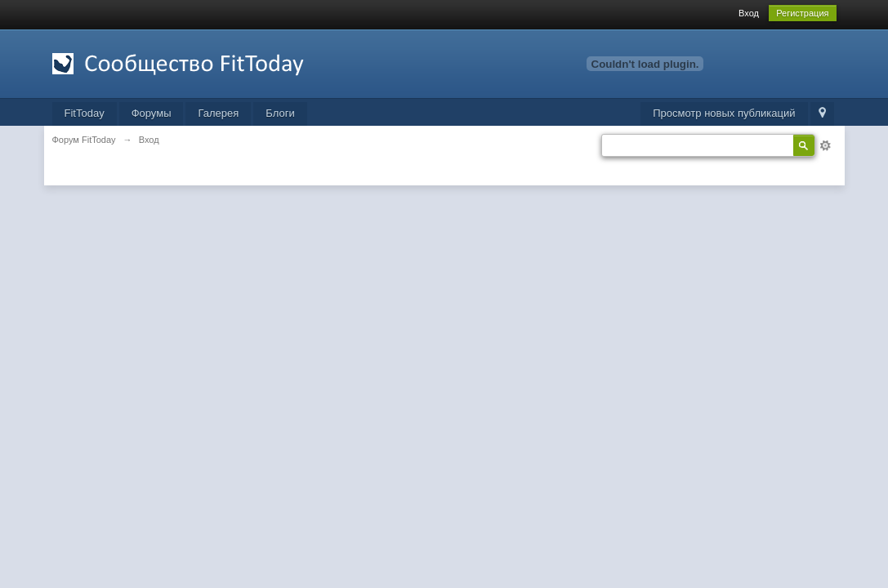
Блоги (280, 113)
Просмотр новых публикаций (724, 113)
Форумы (152, 113)
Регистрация (802, 13)
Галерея (218, 113)
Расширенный (825, 145)
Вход (749, 13)
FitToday (85, 113)
